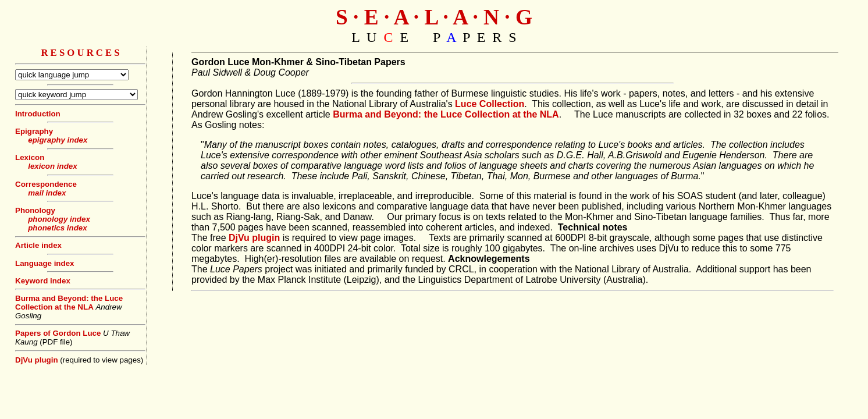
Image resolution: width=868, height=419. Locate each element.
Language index (45, 263)
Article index (38, 245)
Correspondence (46, 184)
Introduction (38, 114)
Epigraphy (34, 131)
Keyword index (43, 281)
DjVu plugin (37, 360)
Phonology (35, 210)
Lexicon (30, 157)
